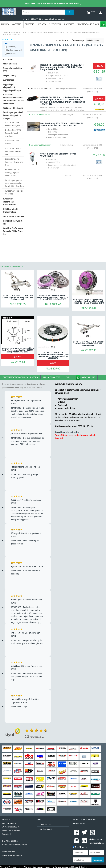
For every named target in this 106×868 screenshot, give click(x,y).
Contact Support (85, 377)
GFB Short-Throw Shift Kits (13, 222)
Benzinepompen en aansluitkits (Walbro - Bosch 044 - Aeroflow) (15, 183)
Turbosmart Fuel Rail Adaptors (14, 192)
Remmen (5, 24)
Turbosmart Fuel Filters (12, 142)
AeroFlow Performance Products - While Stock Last (13, 231)
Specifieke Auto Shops (88, 24)
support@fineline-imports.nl (15, 845)
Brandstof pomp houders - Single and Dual (14, 162)
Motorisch (17, 24)
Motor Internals (10, 64)
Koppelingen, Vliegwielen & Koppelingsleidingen (12, 87)
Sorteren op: (88, 40)
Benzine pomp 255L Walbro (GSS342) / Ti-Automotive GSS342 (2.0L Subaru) (62, 124)
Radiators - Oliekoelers (13, 108)
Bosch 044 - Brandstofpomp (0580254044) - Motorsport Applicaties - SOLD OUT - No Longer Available (63, 67)
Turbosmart (8, 59)
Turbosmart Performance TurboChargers (9, 202)
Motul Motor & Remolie (13, 216)
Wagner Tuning (9, 75)
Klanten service (45, 824)
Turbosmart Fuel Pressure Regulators (14, 124)
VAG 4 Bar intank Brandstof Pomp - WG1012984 (59, 155)
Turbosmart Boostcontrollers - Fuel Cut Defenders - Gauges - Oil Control (13, 99)
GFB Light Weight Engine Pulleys (11, 211)
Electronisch (55, 24)
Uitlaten (42, 24)
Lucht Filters (8, 80)
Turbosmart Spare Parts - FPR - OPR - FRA (13, 151)
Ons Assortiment (46, 829)
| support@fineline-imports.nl (53, 19)
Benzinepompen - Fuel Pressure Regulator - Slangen (13, 115)
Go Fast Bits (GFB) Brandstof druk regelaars (13, 133)
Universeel (69, 24)
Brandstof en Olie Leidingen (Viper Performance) (13, 172)
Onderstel (30, 24)
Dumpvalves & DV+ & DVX (12, 70)
